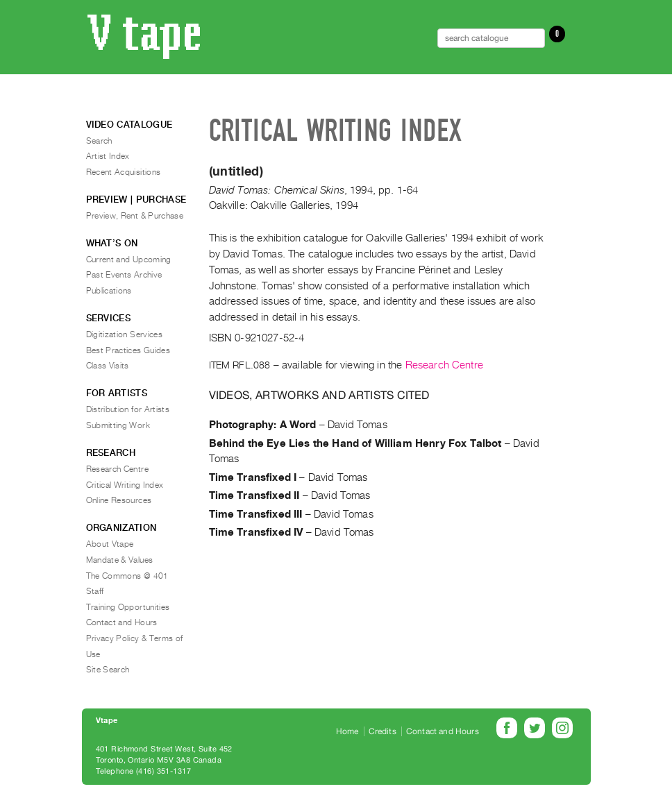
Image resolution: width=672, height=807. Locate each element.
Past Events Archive (124, 275)
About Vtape (110, 544)
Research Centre (444, 365)
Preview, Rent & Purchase (135, 216)
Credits (383, 731)
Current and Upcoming (129, 260)
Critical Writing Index (125, 485)
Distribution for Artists (128, 409)
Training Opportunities (128, 607)
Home (347, 731)
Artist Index (108, 156)
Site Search (108, 670)
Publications (109, 291)
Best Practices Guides (128, 350)
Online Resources (119, 500)
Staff (95, 591)
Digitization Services (125, 334)
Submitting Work (118, 425)
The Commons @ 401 (127, 576)
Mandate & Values (120, 560)
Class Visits (108, 366)
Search (99, 141)
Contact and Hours (122, 622)
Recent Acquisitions (124, 172)
